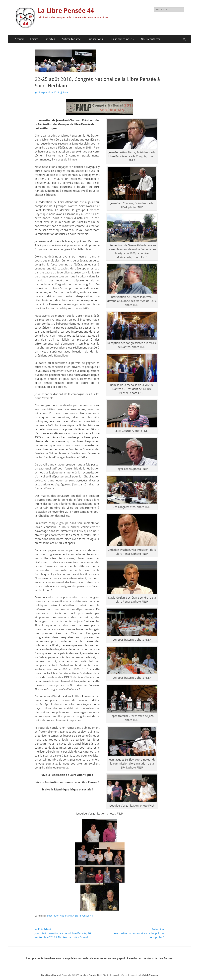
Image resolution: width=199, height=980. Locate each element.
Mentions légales (50, 975)
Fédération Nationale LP (61, 916)
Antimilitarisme (71, 39)
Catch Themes (150, 975)
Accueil (19, 39)
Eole (66, 92)
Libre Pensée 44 (84, 916)
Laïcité (34, 39)
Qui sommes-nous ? (122, 39)
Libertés (50, 39)
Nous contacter (151, 39)
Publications (95, 39)
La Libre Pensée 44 (66, 11)
